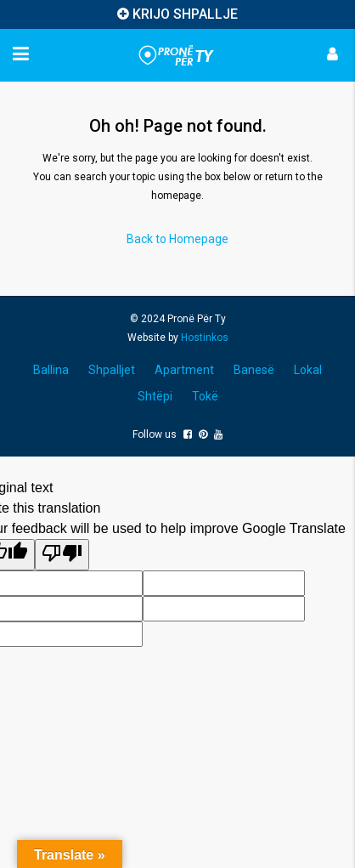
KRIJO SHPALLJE (185, 14)
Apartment (184, 370)
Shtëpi (155, 396)
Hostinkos (205, 338)
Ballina (51, 370)
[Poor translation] (62, 555)
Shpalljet (112, 370)
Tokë (205, 396)
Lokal (308, 370)
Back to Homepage (177, 239)
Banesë (254, 370)
